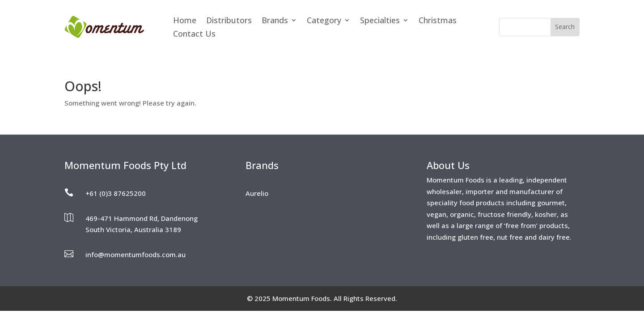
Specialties (380, 21)
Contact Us (194, 35)
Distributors (229, 21)
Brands (275, 21)
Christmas (438, 21)
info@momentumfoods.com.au (136, 254)
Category (324, 21)
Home (185, 21)
